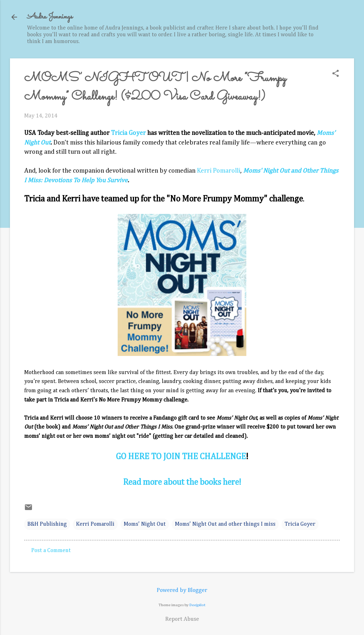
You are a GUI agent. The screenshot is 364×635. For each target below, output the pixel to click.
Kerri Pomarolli (219, 171)
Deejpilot (197, 605)
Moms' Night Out (145, 524)
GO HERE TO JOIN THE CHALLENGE (181, 457)
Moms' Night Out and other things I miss (225, 524)
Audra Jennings (50, 17)
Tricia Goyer (128, 133)
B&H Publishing (47, 524)
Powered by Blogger (182, 591)
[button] (336, 74)
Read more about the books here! (182, 482)
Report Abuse (182, 619)
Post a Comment (51, 551)
